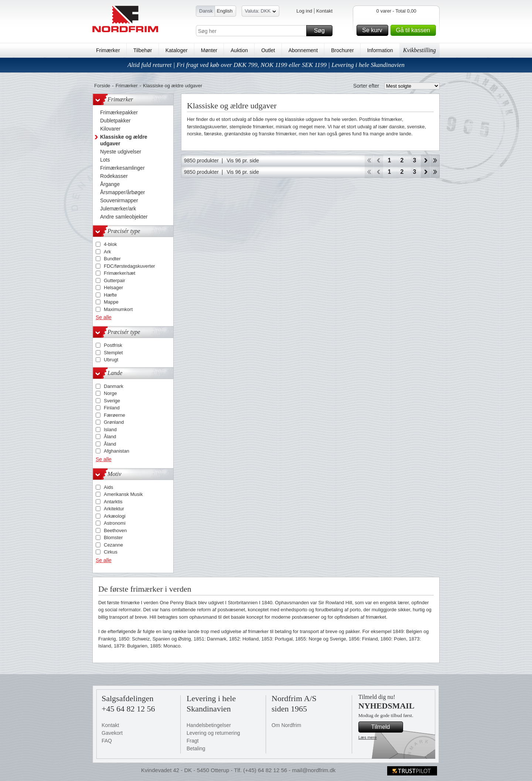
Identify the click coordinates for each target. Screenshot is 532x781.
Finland (112, 408)
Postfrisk (113, 345)
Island (110, 430)
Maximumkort (118, 309)
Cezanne (113, 545)
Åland (110, 437)
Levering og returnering (213, 733)
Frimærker (108, 50)
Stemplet (113, 353)
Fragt (193, 741)
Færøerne (115, 415)
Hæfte (110, 295)
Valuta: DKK (261, 12)
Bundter (112, 259)
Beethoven (115, 530)
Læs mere (368, 737)
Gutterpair (115, 280)
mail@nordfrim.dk (314, 770)
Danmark (114, 386)
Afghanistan (117, 451)
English (225, 11)
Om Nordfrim (286, 725)
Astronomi (115, 523)
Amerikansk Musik (123, 494)
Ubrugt (111, 360)
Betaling (196, 748)
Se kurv (374, 30)
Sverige (112, 401)
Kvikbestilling (420, 50)
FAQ (107, 741)
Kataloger (177, 50)
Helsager (113, 288)
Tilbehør (143, 50)
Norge (110, 393)
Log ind (304, 11)
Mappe (111, 302)
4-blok (110, 244)
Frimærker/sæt (120, 273)
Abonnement (303, 50)
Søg (322, 31)
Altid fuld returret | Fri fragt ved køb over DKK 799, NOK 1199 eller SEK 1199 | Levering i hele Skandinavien (266, 65)
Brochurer (342, 50)
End (435, 160)
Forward (425, 160)
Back (378, 160)
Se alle (104, 317)
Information (380, 50)
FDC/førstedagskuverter (129, 266)
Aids (108, 487)
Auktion (239, 50)
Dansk (206, 11)
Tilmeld (386, 727)
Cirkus (111, 552)
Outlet (268, 50)
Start (369, 160)
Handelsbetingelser (209, 725)
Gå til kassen (415, 30)
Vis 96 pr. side (243, 160)
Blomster (113, 537)
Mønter (209, 50)
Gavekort (112, 733)
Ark (108, 252)
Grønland (114, 422)
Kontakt (324, 11)
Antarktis (113, 502)
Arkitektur (114, 509)
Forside (102, 86)
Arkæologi (115, 516)
